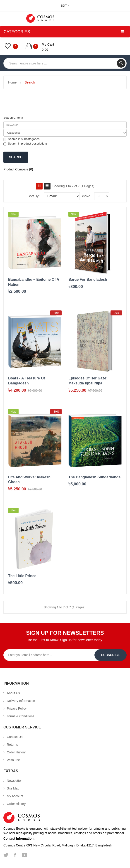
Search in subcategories (21, 139)
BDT (65, 6)
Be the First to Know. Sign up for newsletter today (65, 640)
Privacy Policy (17, 708)
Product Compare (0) (18, 169)
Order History (16, 752)
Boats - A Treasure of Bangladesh (26, 381)
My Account (15, 796)
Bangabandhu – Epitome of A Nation (34, 282)
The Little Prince (22, 576)
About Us (13, 693)
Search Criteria (13, 118)
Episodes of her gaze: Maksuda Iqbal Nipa (88, 381)
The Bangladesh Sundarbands (94, 477)
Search (30, 82)
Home (12, 82)
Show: (85, 196)
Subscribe (111, 655)
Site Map (13, 788)
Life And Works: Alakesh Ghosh (29, 480)
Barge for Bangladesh (88, 279)
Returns (12, 745)
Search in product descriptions (25, 144)
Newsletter (14, 781)
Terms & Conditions (20, 716)
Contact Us (15, 737)
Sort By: (34, 196)
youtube (24, 855)
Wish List (13, 760)
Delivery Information (21, 701)
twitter (6, 855)
